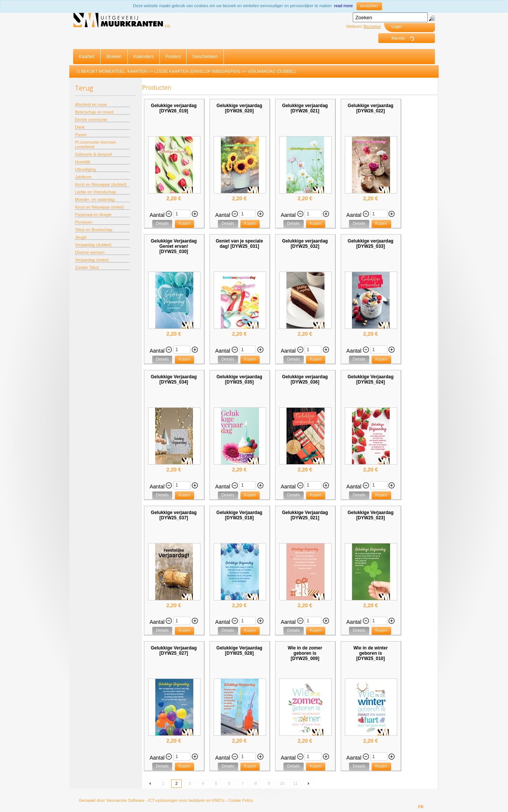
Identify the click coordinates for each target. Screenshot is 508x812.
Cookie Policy (241, 800)
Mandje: (406, 38)
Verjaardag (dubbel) (272, 71)
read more (343, 6)
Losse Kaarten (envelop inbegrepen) (197, 71)
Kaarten (87, 57)
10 (282, 783)
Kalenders (144, 57)
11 (295, 783)
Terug (84, 88)
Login (397, 26)
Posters (173, 57)
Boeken (114, 57)
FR (168, 26)
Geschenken (205, 57)
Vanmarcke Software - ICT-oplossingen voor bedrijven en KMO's (165, 800)
